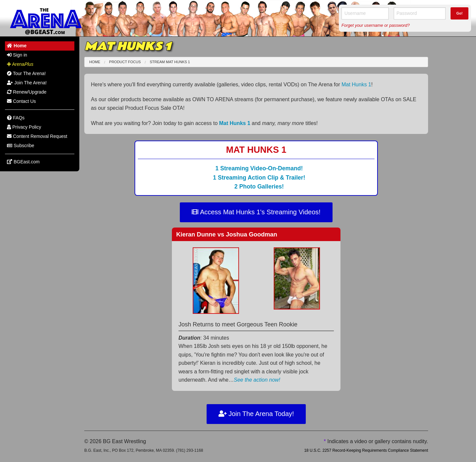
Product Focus (125, 62)
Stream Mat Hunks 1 (170, 62)
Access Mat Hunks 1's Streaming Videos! (256, 212)
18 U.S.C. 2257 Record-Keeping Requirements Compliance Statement (366, 450)
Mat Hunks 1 (356, 84)
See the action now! (257, 380)
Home (95, 62)
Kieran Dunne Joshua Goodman (227, 234)
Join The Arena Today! (256, 414)
